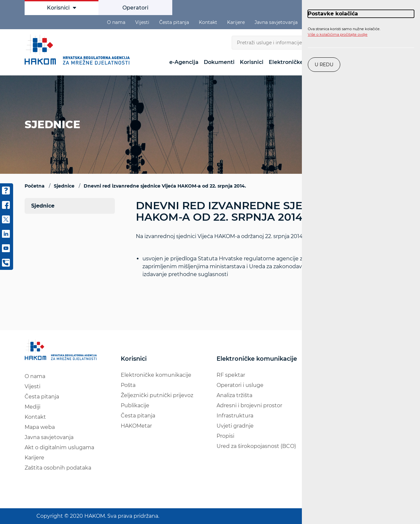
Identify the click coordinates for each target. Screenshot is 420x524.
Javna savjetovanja (276, 22)
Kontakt (208, 22)
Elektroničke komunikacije (156, 375)
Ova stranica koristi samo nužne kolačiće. (344, 32)
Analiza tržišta (234, 395)
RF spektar (231, 375)
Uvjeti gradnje (235, 426)
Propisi (225, 436)
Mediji (32, 407)
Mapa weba (40, 427)
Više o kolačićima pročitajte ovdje (338, 34)
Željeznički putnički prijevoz (157, 395)
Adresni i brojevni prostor (249, 405)
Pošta (128, 385)
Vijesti (142, 22)
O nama (116, 22)
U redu (324, 65)
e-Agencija (184, 62)
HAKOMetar (136, 426)
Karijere (236, 22)
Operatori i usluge (240, 385)
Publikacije (135, 405)
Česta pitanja (174, 22)
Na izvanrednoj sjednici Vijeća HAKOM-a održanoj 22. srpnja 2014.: (266, 266)
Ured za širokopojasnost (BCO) (256, 446)
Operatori (135, 8)
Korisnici (62, 8)
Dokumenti (219, 62)
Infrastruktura (235, 416)
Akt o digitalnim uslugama (59, 447)
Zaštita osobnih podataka (58, 468)
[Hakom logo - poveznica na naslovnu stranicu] (79, 50)
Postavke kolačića (333, 14)
